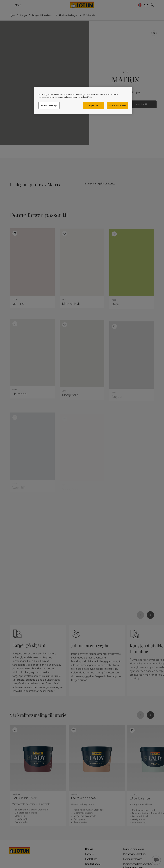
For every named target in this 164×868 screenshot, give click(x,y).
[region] (83, 100)
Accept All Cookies (117, 105)
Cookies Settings (49, 105)
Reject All (94, 105)
